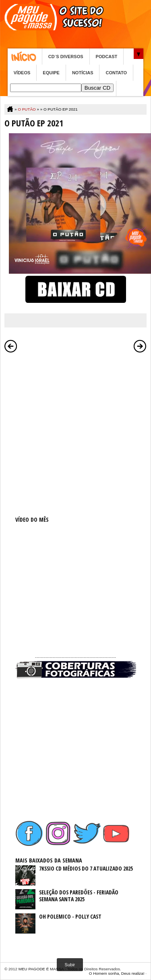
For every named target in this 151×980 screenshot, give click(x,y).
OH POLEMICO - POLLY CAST (70, 916)
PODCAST (107, 57)
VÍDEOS (22, 73)
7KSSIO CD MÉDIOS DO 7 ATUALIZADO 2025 (86, 868)
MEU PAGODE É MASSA (41, 969)
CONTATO (116, 73)
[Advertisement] (75, 433)
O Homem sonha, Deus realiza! (117, 973)
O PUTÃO (27, 109)
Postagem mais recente (11, 346)
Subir (70, 965)
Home (25, 57)
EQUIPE (51, 73)
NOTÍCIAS (83, 73)
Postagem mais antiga (140, 346)
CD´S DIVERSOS (66, 57)
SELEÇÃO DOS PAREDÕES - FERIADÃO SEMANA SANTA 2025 (79, 896)
